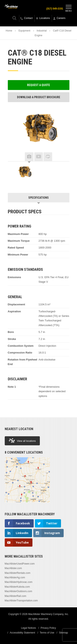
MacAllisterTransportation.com (21, 601)
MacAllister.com (13, 568)
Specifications (38, 198)
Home (9, 31)
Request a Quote (38, 85)
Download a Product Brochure (39, 97)
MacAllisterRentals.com (18, 573)
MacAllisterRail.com (16, 596)
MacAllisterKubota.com (17, 587)
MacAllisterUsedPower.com (20, 564)
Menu (69, 8)
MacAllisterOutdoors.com (18, 591)
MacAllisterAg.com (15, 577)
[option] (24, 173)
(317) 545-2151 (55, 9)
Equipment (24, 31)
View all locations (22, 440)
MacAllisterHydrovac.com (19, 582)
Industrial (42, 31)
